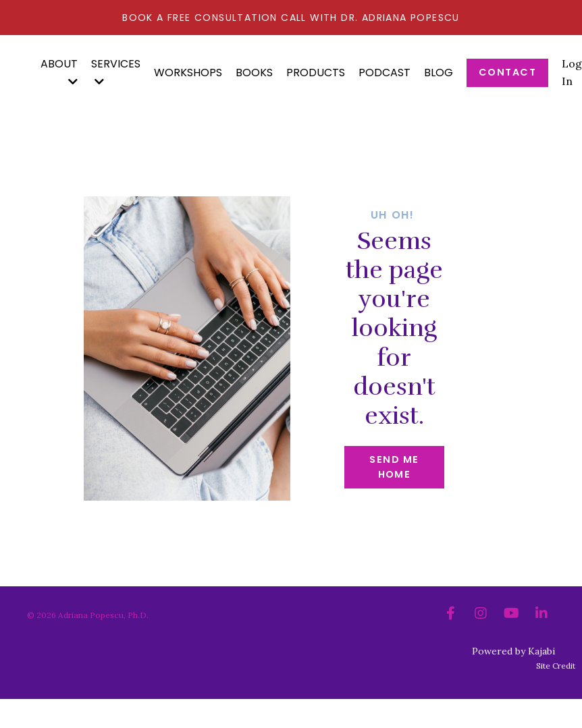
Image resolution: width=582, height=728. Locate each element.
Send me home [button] (394, 467)
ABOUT (59, 72)
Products (316, 73)
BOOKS (254, 73)
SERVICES (116, 72)
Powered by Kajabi (513, 651)
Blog (439, 73)
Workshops (188, 73)
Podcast (385, 73)
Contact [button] (507, 72)
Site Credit (556, 666)
